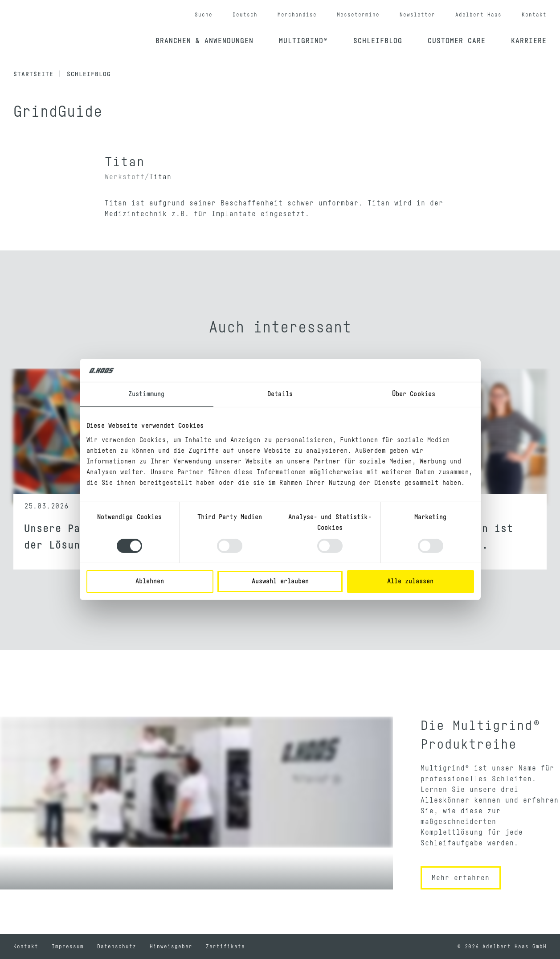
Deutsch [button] (245, 15)
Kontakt (534, 15)
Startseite (33, 74)
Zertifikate (225, 947)
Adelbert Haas (478, 15)
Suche (204, 15)
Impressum (68, 947)
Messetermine (358, 15)
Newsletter (417, 15)
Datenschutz (117, 947)
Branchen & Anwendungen (204, 41)
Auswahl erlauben (280, 581)
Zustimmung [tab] (146, 394)
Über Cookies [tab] (414, 394)
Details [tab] (280, 394)
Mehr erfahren (461, 878)
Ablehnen (150, 581)
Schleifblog (378, 41)
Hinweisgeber (171, 947)
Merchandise (297, 15)
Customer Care (457, 41)
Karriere (529, 41)
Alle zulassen (410, 581)
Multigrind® (303, 41)
